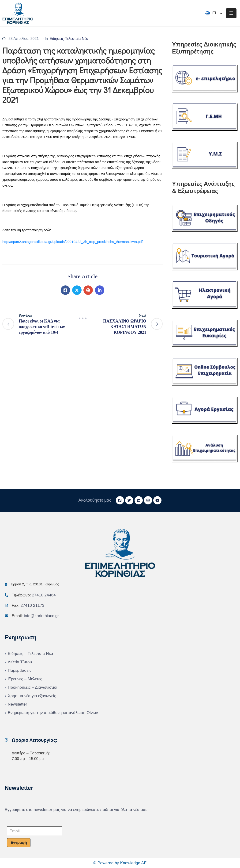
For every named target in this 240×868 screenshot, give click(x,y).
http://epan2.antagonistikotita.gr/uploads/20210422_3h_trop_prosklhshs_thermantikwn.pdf (73, 242)
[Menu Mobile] (231, 13)
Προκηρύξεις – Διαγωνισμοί (32, 687)
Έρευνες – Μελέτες (25, 679)
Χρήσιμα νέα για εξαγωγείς (32, 696)
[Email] (34, 831)
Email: (35, 616)
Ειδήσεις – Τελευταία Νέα (30, 654)
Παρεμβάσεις (20, 670)
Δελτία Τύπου (20, 662)
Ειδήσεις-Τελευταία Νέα (69, 39)
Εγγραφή (19, 843)
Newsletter (17, 704)
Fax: (28, 605)
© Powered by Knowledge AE (120, 863)
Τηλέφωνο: (34, 595)
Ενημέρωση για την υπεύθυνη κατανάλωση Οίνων (53, 713)
